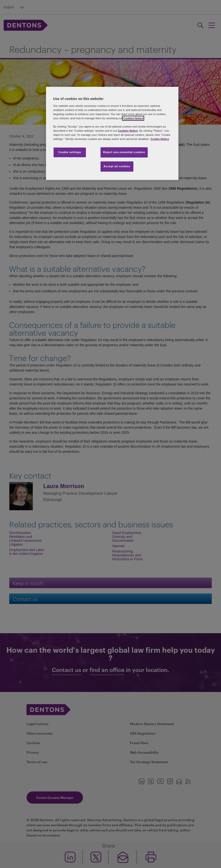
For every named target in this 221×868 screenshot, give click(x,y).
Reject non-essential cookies (124, 152)
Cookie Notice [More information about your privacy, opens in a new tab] (160, 139)
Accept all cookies (117, 166)
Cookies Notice (133, 118)
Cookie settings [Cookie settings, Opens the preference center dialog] (69, 152)
